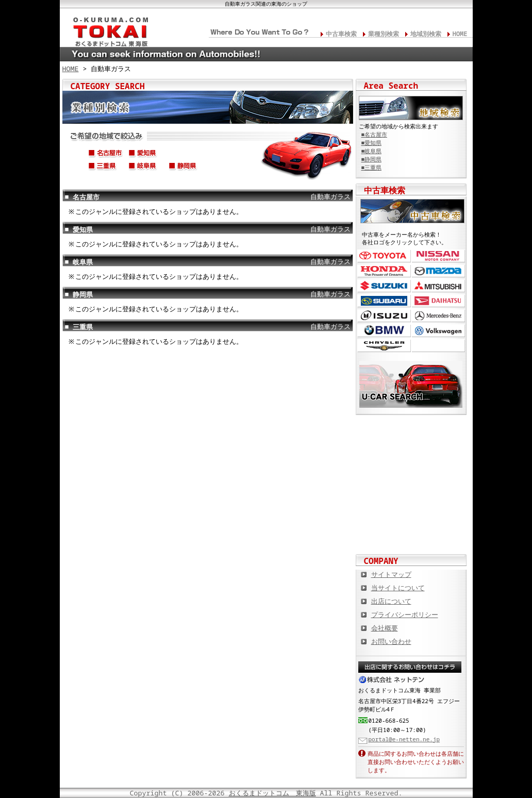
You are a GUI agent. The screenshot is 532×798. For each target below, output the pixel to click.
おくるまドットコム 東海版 (272, 793)
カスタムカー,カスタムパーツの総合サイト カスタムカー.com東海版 (411, 433)
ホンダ (384, 271)
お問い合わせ (391, 641)
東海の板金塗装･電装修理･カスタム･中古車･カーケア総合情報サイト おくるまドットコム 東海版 (106, 29)
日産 (438, 256)
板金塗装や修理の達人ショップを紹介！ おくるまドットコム (411, 534)
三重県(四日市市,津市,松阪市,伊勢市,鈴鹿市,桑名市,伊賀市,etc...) (106, 168)
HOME (460, 34)
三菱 (438, 286)
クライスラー (384, 346)
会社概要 (385, 628)
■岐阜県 (371, 151)
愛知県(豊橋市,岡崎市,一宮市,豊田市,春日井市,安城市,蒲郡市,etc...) (146, 155)
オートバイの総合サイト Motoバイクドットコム (411, 500)
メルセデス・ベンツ (438, 316)
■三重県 (371, 168)
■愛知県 (371, 143)
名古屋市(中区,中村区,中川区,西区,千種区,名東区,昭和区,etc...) (106, 155)
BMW (384, 331)
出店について (391, 601)
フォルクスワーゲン (438, 331)
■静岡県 (371, 159)
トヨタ (384, 256)
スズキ (384, 286)
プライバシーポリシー (405, 614)
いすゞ (384, 316)
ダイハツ (438, 301)
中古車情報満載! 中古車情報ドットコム (411, 467)
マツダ (438, 271)
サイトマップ (391, 574)
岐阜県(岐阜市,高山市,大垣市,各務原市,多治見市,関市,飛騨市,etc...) (146, 168)
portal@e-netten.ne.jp (404, 739)
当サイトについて (398, 588)
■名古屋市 (374, 135)
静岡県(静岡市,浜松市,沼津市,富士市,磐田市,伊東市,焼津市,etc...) (186, 168)
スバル (384, 301)
